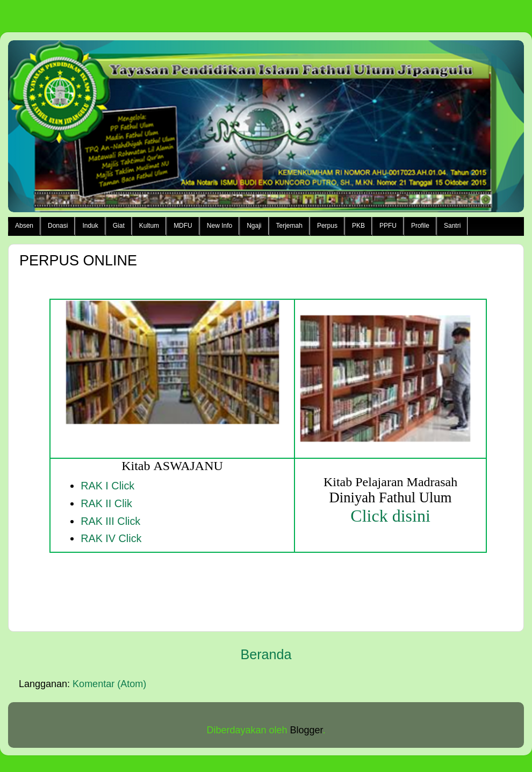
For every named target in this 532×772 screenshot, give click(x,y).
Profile (420, 226)
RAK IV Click (111, 538)
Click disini (390, 516)
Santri (452, 226)
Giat (119, 226)
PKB (358, 226)
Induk (90, 226)
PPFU (388, 226)
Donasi (58, 226)
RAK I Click (107, 486)
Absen (24, 226)
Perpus (327, 226)
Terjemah (289, 226)
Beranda (266, 654)
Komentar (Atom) (109, 684)
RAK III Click (110, 521)
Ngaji (254, 226)
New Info (220, 226)
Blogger (307, 730)
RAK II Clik (106, 503)
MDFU (183, 226)
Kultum (149, 226)
